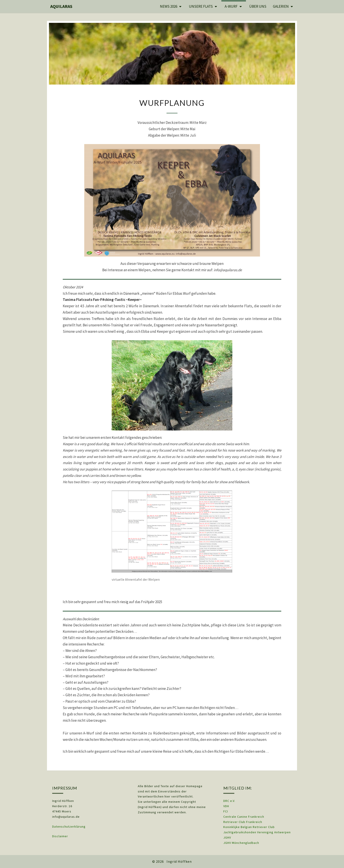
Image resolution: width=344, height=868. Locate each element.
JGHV (227, 837)
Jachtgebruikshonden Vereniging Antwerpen (257, 832)
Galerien (281, 6)
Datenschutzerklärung (69, 826)
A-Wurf (231, 6)
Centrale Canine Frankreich (244, 817)
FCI (226, 811)
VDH (227, 806)
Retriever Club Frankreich (243, 822)
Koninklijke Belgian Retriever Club (249, 827)
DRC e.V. (229, 801)
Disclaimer (60, 836)
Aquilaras (61, 6)
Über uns (258, 6)
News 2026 (169, 6)
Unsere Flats (201, 6)
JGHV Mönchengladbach (241, 843)
